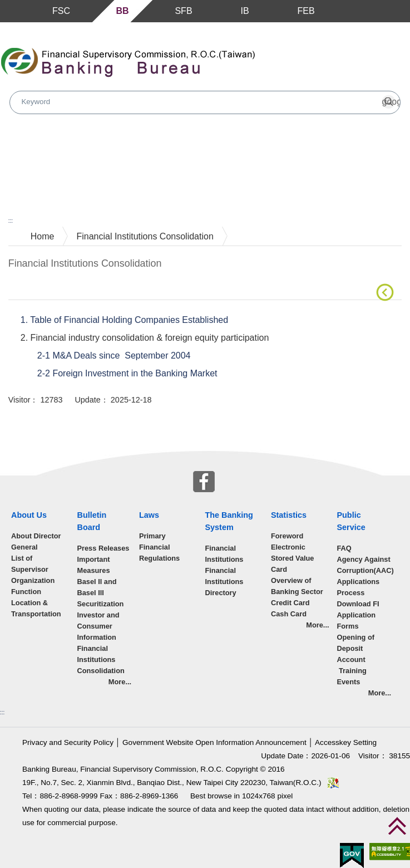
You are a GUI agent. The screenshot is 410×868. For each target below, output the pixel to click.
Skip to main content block (52, 28)
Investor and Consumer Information (98, 626)
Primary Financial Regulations (159, 547)
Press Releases (103, 548)
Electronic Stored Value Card (293, 558)
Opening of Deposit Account (355, 648)
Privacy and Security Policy (68, 742)
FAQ (344, 548)
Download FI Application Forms (358, 615)
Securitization (100, 604)
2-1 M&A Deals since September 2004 (115, 355)
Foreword (287, 536)
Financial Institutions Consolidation (145, 236)
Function (26, 592)
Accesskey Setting (346, 742)
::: (11, 221)
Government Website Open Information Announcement (214, 742)
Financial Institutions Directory (224, 582)
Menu (10, 11)
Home (43, 236)
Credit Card (290, 603)
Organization (33, 580)
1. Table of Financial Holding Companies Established (124, 320)
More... (120, 682)
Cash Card (289, 614)
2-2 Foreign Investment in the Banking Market (129, 373)
